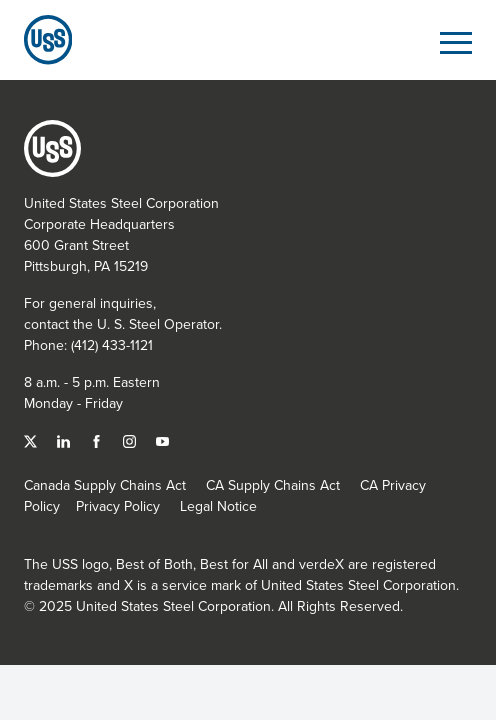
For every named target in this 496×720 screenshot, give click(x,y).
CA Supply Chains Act (273, 485)
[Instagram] (131, 440)
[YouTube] (162, 440)
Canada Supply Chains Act (105, 485)
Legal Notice (218, 506)
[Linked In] (65, 440)
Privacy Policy (118, 506)
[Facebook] (98, 440)
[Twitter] (32, 440)
